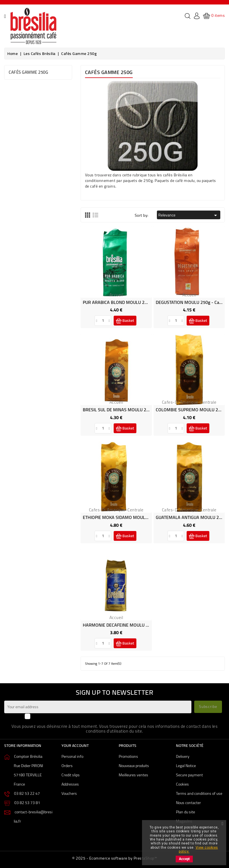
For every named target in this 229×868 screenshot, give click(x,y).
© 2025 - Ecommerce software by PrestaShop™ (114, 858)
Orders (67, 766)
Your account (75, 745)
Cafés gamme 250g (28, 72)
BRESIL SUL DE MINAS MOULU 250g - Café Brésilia (132, 410)
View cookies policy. (198, 849)
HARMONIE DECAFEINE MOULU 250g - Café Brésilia (133, 625)
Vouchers (69, 793)
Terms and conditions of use (199, 793)
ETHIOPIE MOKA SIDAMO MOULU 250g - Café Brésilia (135, 517)
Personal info (72, 756)
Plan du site (186, 812)
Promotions (128, 756)
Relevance (189, 215)
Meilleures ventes (133, 775)
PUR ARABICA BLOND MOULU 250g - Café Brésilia (131, 302)
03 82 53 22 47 (27, 793)
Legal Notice (186, 766)
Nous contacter (188, 803)
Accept (184, 859)
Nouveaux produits (134, 766)
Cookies (182, 784)
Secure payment (189, 775)
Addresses (70, 784)
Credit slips (71, 775)
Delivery (183, 756)
